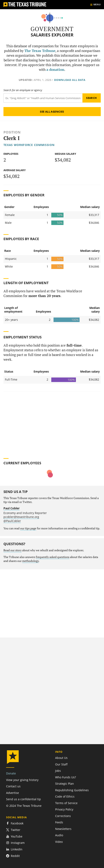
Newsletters (63, 829)
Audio (59, 835)
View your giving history (22, 780)
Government (52, 29)
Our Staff (61, 764)
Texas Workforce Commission (29, 145)
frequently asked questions (53, 557)
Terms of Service (66, 803)
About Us (61, 758)
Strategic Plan (65, 784)
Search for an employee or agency (23, 90)
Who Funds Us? (66, 777)
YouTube (14, 836)
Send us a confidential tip (24, 799)
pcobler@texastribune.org (21, 517)
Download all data (70, 80)
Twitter (13, 830)
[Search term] (43, 98)
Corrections (63, 816)
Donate (11, 773)
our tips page (28, 528)
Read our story (13, 550)
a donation (55, 70)
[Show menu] (95, 5)
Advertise (13, 793)
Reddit (13, 856)
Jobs (58, 771)
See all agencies (52, 112)
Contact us (13, 786)
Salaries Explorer (52, 35)
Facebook (15, 823)
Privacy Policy (64, 809)
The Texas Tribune (40, 51)
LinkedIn (14, 849)
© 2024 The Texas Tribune (24, 806)
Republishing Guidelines (72, 790)
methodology (30, 561)
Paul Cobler (11, 508)
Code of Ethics (65, 796)
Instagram (15, 843)
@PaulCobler (12, 521)
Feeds (59, 822)
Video (59, 842)
